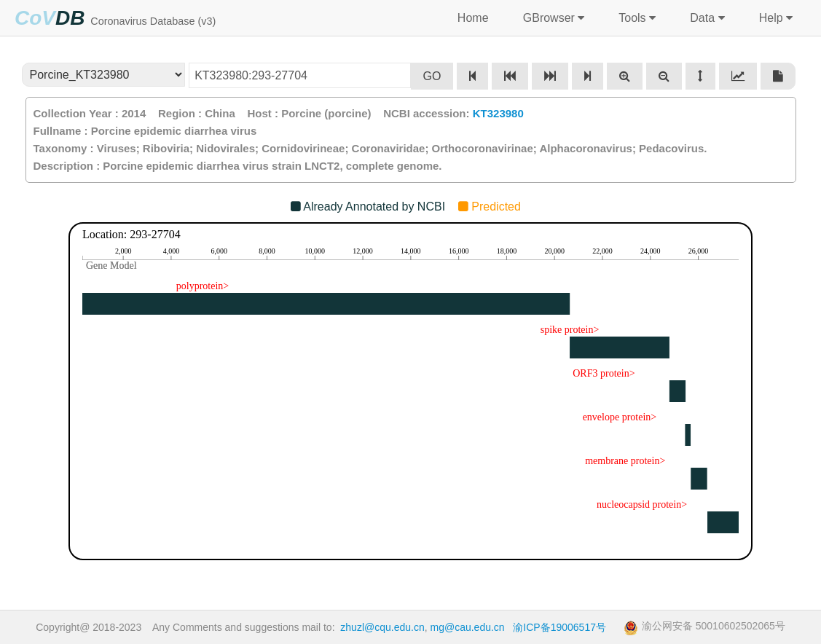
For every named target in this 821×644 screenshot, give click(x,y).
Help (774, 18)
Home (473, 18)
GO (432, 76)
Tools (636, 18)
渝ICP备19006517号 (559, 627)
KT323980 (498, 113)
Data (706, 18)
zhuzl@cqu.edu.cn (382, 627)
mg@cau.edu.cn (468, 627)
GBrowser (552, 18)
